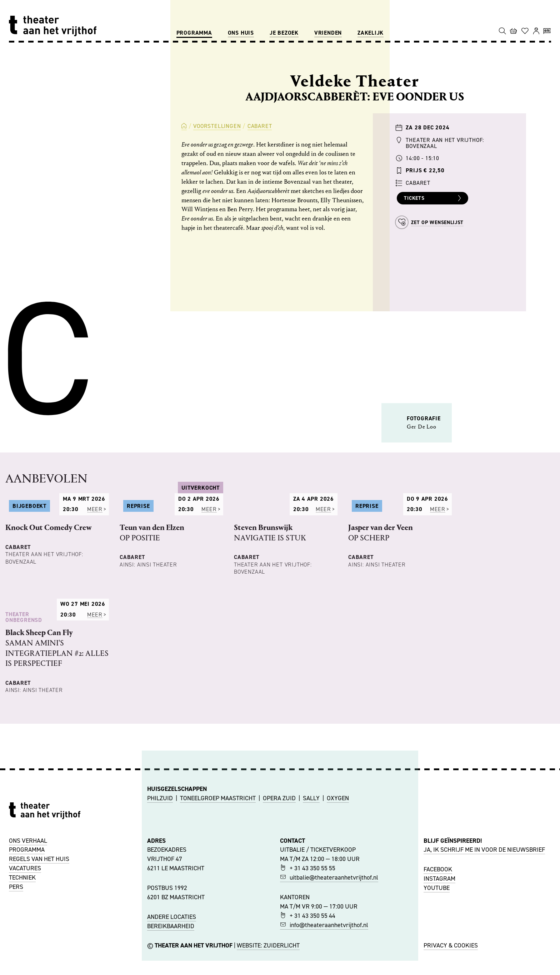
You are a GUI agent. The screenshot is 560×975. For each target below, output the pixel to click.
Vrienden (328, 33)
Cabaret (260, 126)
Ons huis (241, 33)
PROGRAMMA (27, 947)
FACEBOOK (438, 966)
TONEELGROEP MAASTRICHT (218, 895)
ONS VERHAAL (28, 937)
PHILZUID (160, 895)
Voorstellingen (217, 126)
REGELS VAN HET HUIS (39, 956)
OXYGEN (338, 895)
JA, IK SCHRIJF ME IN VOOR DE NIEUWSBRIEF (484, 947)
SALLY (311, 895)
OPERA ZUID (279, 895)
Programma (194, 33)
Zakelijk (371, 33)
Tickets (433, 198)
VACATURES (25, 965)
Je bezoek (284, 33)
